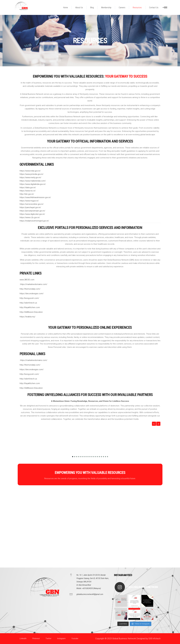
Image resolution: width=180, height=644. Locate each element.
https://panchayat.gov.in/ (30, 207)
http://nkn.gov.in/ (27, 194)
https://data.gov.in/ (28, 188)
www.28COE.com (27, 280)
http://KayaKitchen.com (30, 307)
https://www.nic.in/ (28, 191)
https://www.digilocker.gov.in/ (32, 214)
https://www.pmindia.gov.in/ (32, 174)
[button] (154, 424)
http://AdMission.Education (31, 312)
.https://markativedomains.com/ (33, 284)
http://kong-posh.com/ (29, 298)
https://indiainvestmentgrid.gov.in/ (34, 221)
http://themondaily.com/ (30, 289)
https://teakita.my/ (27, 317)
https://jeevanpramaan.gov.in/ (32, 211)
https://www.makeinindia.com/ (33, 181)
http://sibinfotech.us (28, 303)
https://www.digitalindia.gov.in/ (33, 184)
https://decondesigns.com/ (32, 294)
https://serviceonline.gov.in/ (32, 204)
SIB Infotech (155, 638)
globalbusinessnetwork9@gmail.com (90, 594)
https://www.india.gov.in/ (30, 171)
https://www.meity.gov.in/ (30, 177)
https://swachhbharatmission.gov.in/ (35, 197)
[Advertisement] (77, 529)
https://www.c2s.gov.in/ (30, 217)
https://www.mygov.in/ (29, 201)
